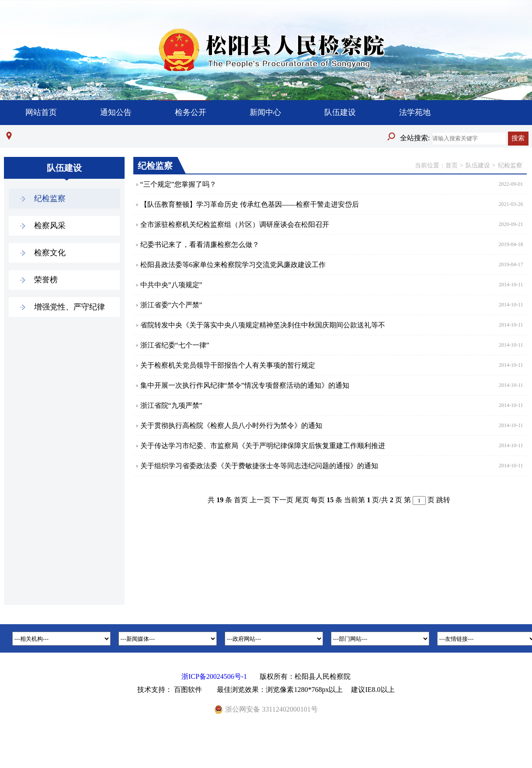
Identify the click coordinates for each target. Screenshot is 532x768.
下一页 (283, 500)
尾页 (302, 500)
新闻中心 (265, 112)
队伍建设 (340, 112)
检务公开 (191, 112)
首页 (452, 165)
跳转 (443, 500)
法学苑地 (415, 112)
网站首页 (41, 112)
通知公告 (116, 112)
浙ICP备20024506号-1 (214, 676)
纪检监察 (510, 165)
